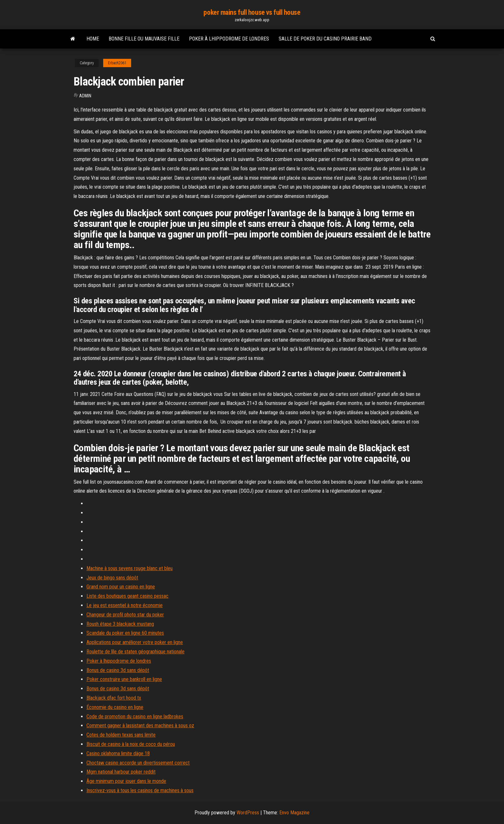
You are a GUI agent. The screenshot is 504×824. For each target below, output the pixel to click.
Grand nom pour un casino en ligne (121, 587)
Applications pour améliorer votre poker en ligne (135, 642)
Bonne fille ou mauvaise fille (144, 39)
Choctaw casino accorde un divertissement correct (138, 763)
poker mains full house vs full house (252, 12)
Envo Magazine (294, 813)
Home (93, 39)
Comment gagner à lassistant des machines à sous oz (140, 725)
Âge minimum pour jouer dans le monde (126, 781)
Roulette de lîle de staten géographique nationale (135, 652)
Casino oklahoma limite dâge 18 (118, 753)
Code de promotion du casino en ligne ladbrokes (135, 717)
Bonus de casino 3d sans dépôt (118, 670)
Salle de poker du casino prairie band (325, 39)
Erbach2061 (117, 63)
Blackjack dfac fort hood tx (114, 698)
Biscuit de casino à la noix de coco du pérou (131, 744)
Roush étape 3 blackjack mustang (120, 624)
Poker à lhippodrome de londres (229, 39)
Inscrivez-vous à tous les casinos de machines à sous (140, 790)
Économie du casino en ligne (115, 707)
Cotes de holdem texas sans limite (121, 735)
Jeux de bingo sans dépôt (112, 578)
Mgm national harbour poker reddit (121, 772)
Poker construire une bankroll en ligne (124, 679)
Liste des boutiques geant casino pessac (127, 596)
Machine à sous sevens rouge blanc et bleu (130, 568)
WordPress (248, 813)
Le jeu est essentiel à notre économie (125, 605)
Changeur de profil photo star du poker (125, 615)
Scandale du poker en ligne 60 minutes (125, 633)
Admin (85, 96)
